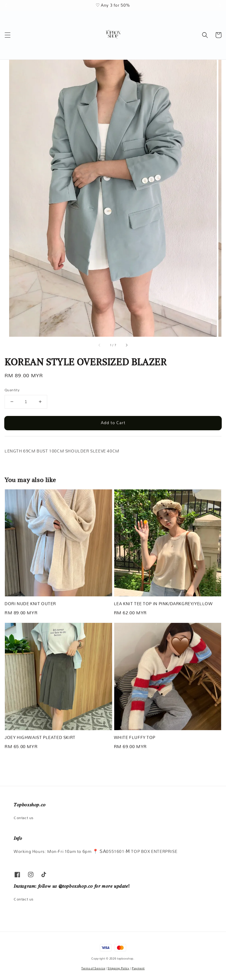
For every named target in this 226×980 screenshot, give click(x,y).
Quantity (12, 390)
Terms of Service (93, 968)
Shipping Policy (118, 968)
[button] (8, 35)
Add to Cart (113, 423)
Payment (138, 968)
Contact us (24, 818)
